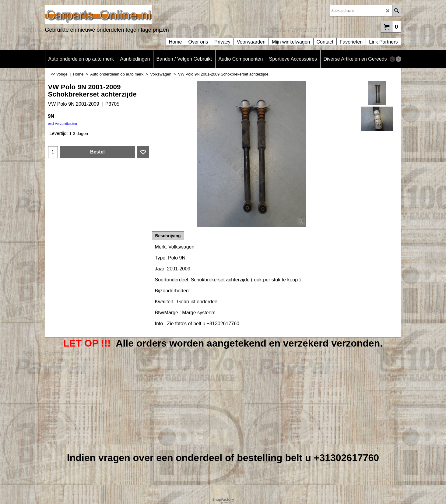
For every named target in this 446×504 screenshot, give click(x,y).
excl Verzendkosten (63, 124)
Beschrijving (168, 236)
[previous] (392, 59)
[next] (399, 59)
